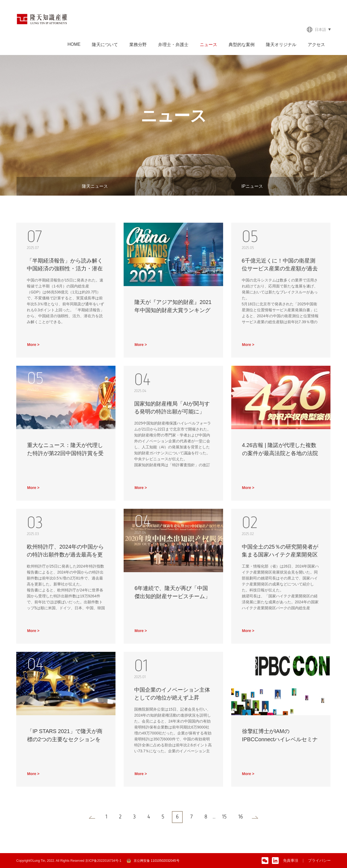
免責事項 (291, 860)
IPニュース (252, 186)
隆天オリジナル (281, 45)
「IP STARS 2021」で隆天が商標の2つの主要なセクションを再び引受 (65, 740)
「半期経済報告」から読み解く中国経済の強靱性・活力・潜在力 (65, 269)
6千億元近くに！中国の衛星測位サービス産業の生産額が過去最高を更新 (280, 269)
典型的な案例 (242, 45)
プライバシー (319, 860)
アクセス (316, 45)
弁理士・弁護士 (173, 45)
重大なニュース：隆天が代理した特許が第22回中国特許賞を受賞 (65, 454)
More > (33, 345)
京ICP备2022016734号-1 (103, 861)
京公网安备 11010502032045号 (157, 861)
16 (241, 817)
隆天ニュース (95, 186)
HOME (74, 44)
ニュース (208, 45)
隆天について (105, 45)
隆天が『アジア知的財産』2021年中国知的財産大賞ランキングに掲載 (173, 310)
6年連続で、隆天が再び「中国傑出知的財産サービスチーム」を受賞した (172, 597)
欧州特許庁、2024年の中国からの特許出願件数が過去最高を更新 (66, 555)
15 (224, 817)
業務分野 (138, 45)
